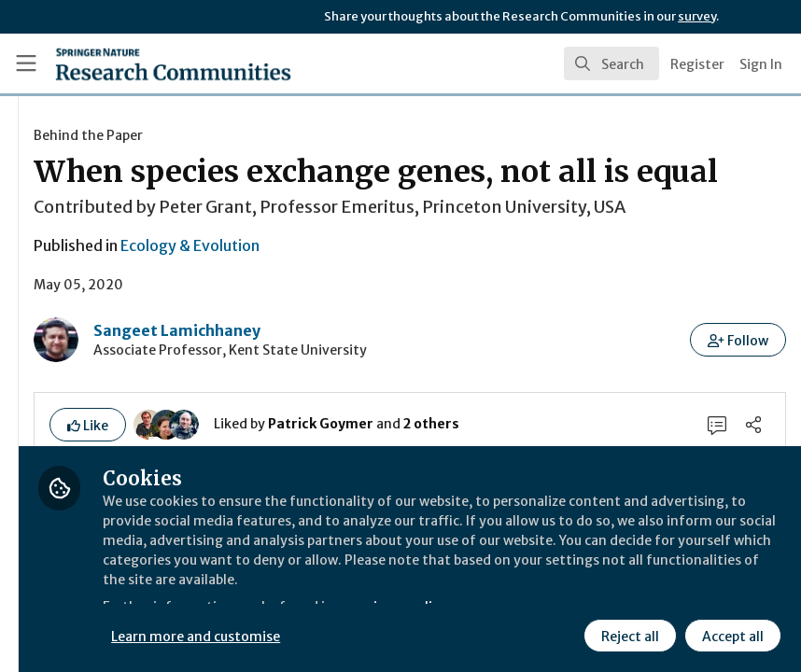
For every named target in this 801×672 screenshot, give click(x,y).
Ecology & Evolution (410, 308)
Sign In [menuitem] (761, 64)
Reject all (627, 634)
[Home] (136, 63)
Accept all (730, 634)
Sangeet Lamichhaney (397, 393)
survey (697, 16)
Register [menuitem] (697, 64)
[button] (739, 402)
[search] (611, 63)
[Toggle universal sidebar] (26, 63)
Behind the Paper (309, 135)
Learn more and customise (418, 634)
